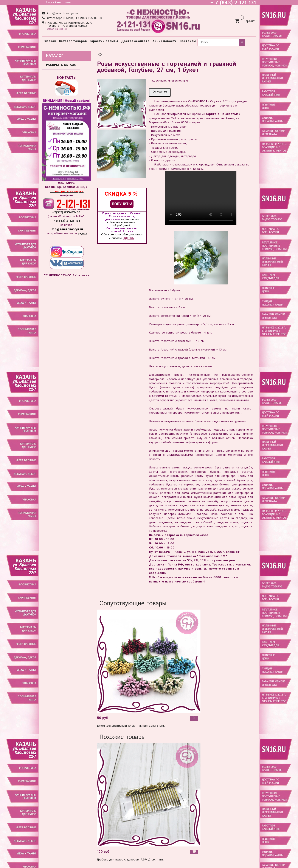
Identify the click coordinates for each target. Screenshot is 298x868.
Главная (50, 41)
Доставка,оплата (135, 41)
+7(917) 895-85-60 (67, 212)
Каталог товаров (73, 41)
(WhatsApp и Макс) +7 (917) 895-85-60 (74, 18)
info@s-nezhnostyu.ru (62, 13)
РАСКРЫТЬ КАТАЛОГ (62, 65)
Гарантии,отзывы (104, 41)
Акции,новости (165, 41)
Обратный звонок (57, 29)
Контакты (188, 41)
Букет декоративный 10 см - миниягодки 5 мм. (131, 726)
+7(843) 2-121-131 (67, 221)
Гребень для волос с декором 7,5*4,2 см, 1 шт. (131, 860)
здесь (128, 238)
